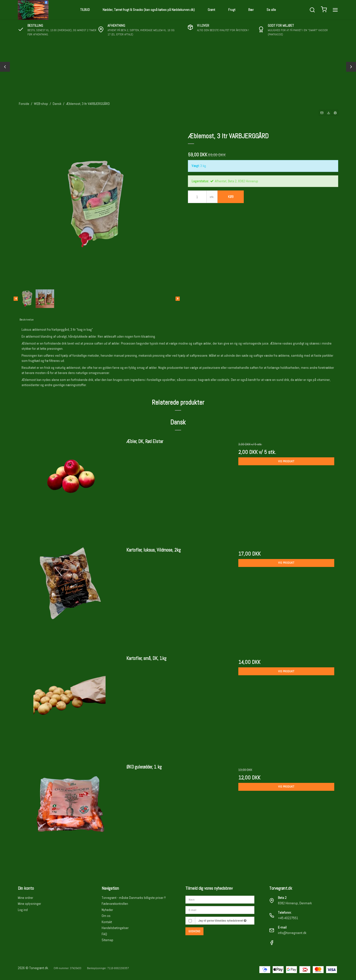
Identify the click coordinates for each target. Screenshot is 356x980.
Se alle (271, 10)
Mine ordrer (25, 898)
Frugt (232, 10)
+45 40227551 (288, 918)
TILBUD (85, 10)
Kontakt (107, 922)
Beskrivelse (27, 320)
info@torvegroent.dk (292, 933)
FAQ (104, 934)
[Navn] (220, 899)
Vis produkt (286, 461)
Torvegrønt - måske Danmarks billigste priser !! (134, 898)
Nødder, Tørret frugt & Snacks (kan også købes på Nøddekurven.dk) (149, 10)
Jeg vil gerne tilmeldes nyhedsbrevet (222, 921)
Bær (251, 10)
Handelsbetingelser (115, 928)
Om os (106, 916)
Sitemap (107, 940)
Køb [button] (231, 197)
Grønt (211, 10)
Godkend (194, 931)
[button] (322, 113)
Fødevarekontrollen (115, 904)
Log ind (23, 910)
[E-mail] (220, 910)
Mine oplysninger (29, 904)
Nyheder (107, 910)
